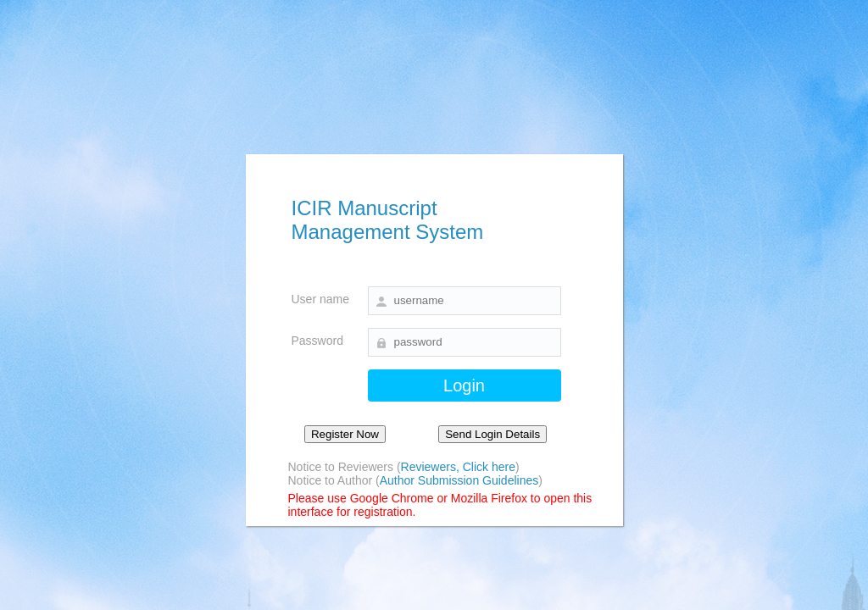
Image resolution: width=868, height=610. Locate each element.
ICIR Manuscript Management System (388, 220)
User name (320, 299)
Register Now (345, 434)
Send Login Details (492, 434)
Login (464, 385)
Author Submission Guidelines (459, 480)
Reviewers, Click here (458, 467)
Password (317, 341)
